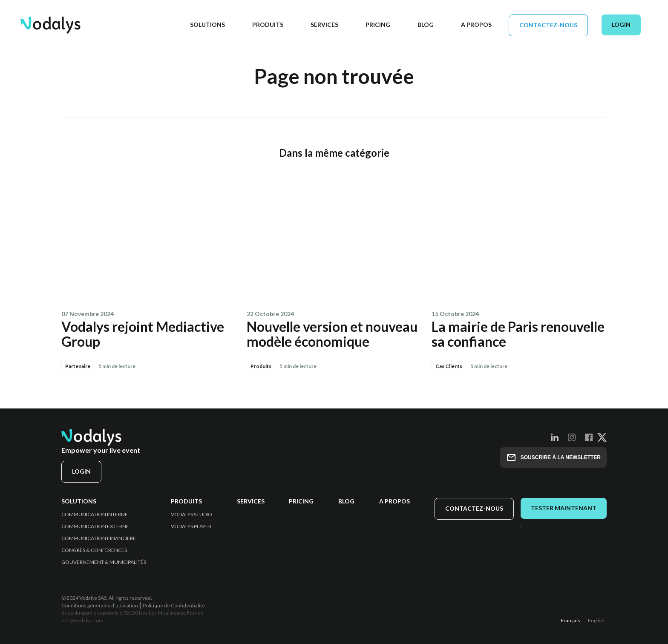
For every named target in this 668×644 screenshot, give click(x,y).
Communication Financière (99, 538)
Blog (346, 501)
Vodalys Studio (191, 515)
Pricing (301, 501)
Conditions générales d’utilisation (100, 605)
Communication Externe (95, 526)
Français (570, 620)
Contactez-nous (548, 25)
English (596, 620)
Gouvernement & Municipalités (104, 562)
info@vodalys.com (82, 620)
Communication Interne (95, 515)
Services (251, 501)
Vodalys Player (191, 526)
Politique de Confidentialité (174, 605)
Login (621, 24)
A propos (394, 501)
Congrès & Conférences (94, 550)
